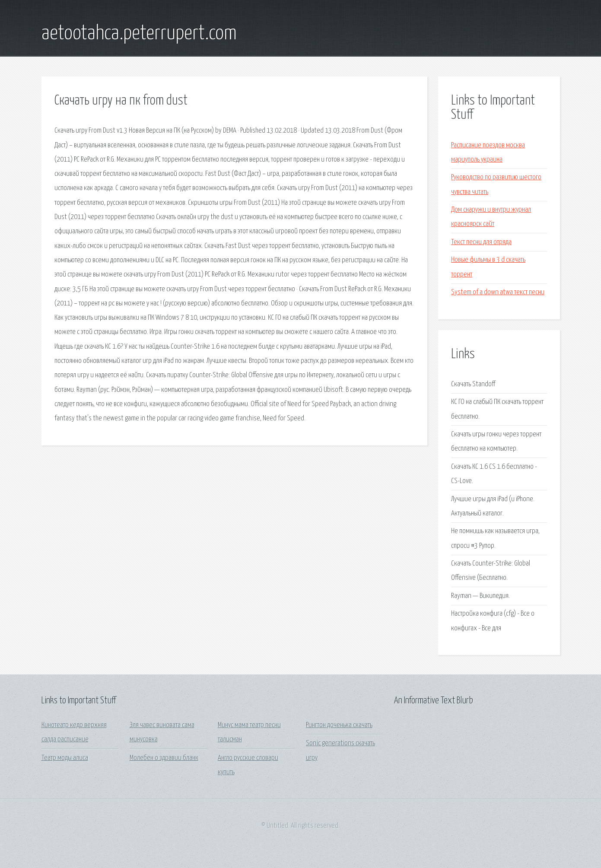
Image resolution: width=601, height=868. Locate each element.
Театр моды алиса (65, 758)
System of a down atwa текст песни (498, 292)
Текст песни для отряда (481, 242)
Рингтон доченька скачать (339, 725)
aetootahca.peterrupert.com (139, 34)
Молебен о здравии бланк (164, 758)
